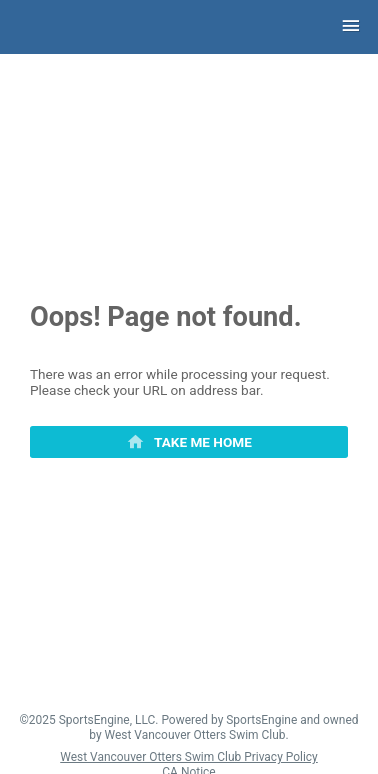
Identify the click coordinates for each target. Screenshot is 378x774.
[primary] (189, 442)
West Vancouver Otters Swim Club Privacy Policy (189, 757)
